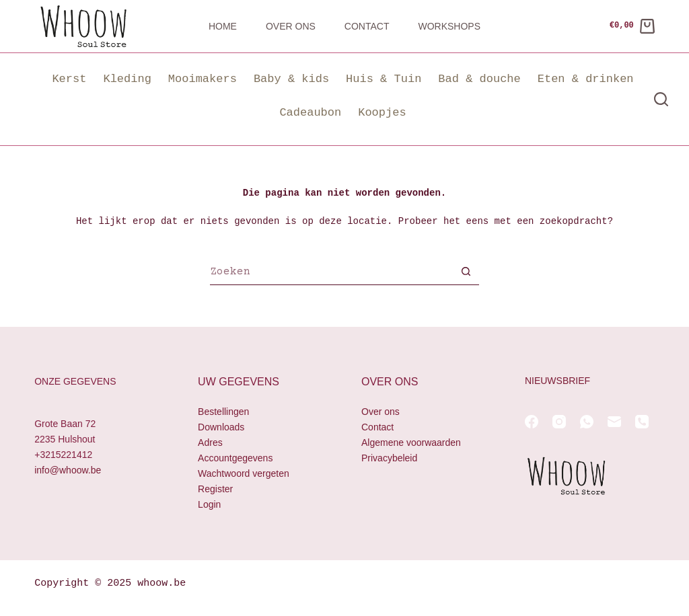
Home (223, 26)
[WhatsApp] (587, 422)
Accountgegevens (235, 458)
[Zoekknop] (466, 273)
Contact (367, 26)
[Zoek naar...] (331, 273)
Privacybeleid (389, 458)
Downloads (221, 427)
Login (209, 505)
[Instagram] (559, 422)
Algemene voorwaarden (411, 442)
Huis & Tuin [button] (384, 79)
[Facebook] (532, 422)
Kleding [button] (127, 79)
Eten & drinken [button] (586, 79)
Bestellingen (223, 412)
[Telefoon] (642, 422)
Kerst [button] (69, 79)
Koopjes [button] (382, 113)
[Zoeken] (661, 99)
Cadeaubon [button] (310, 113)
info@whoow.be (68, 471)
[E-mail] (614, 422)
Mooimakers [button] (203, 79)
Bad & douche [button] (479, 79)
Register (215, 490)
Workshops (449, 26)
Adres (210, 442)
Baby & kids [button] (291, 79)
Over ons (291, 26)
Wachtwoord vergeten (244, 474)
